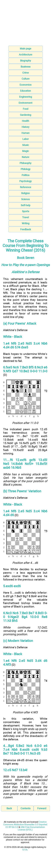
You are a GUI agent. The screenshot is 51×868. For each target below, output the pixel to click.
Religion (26, 193)
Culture (26, 79)
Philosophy (26, 163)
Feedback (26, 229)
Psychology (26, 181)
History (26, 127)
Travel (26, 217)
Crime (26, 73)
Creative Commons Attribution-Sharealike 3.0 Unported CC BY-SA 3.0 (25, 825)
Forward (42, 808)
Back (9, 808)
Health (26, 121)
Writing (26, 223)
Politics (26, 175)
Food (26, 109)
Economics (26, 85)
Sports (26, 211)
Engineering (26, 97)
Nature (26, 157)
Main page (26, 49)
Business (26, 67)
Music (26, 145)
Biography (26, 61)
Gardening (26, 115)
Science (26, 199)
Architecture (26, 55)
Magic (26, 151)
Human (26, 133)
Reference (26, 187)
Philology (26, 169)
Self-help (26, 205)
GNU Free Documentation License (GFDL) (31, 828)
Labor (26, 139)
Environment (26, 103)
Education (26, 91)
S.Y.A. (25, 850)
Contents (26, 808)
